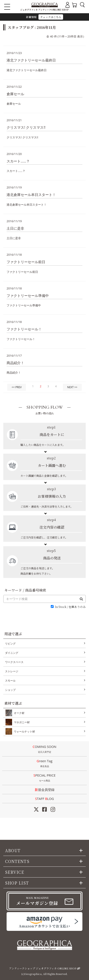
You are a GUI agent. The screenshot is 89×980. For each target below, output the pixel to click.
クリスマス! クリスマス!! (26, 127)
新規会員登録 (45, 790)
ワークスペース (14, 662)
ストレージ (12, 671)
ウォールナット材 (24, 731)
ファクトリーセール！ (24, 329)
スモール (10, 681)
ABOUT (13, 850)
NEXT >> (72, 387)
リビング (10, 644)
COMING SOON (44, 749)
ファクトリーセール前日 (26, 262)
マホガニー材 (21, 722)
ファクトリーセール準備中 (28, 296)
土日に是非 (15, 228)
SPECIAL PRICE (44, 778)
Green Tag (44, 764)
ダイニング (12, 653)
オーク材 (18, 713)
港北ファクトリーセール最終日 (31, 60)
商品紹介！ (15, 363)
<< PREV (17, 387)
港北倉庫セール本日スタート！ (31, 195)
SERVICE (15, 872)
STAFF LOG (44, 799)
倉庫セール (15, 94)
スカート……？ (18, 161)
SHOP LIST (17, 883)
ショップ (10, 690)
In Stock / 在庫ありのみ (70, 607)
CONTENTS (17, 861)
